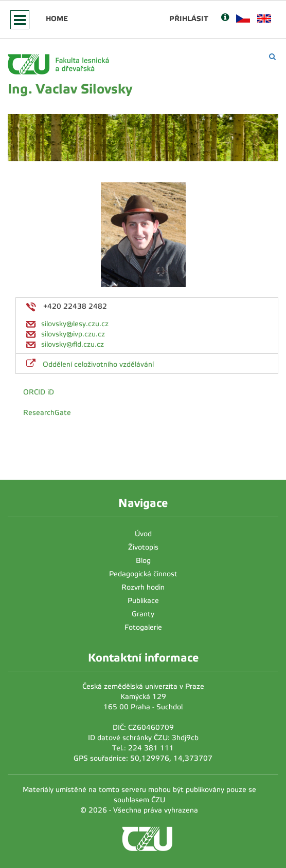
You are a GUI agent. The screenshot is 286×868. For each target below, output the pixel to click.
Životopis (143, 547)
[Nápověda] (225, 18)
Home (57, 18)
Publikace (143, 601)
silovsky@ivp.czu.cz (73, 334)
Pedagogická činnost (143, 574)
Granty (143, 614)
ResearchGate (47, 413)
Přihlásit (189, 18)
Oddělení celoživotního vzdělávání (98, 364)
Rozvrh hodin (143, 587)
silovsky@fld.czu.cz (73, 344)
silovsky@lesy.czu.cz (75, 324)
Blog (143, 561)
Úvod (143, 534)
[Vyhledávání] (272, 57)
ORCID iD (39, 392)
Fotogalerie (143, 627)
